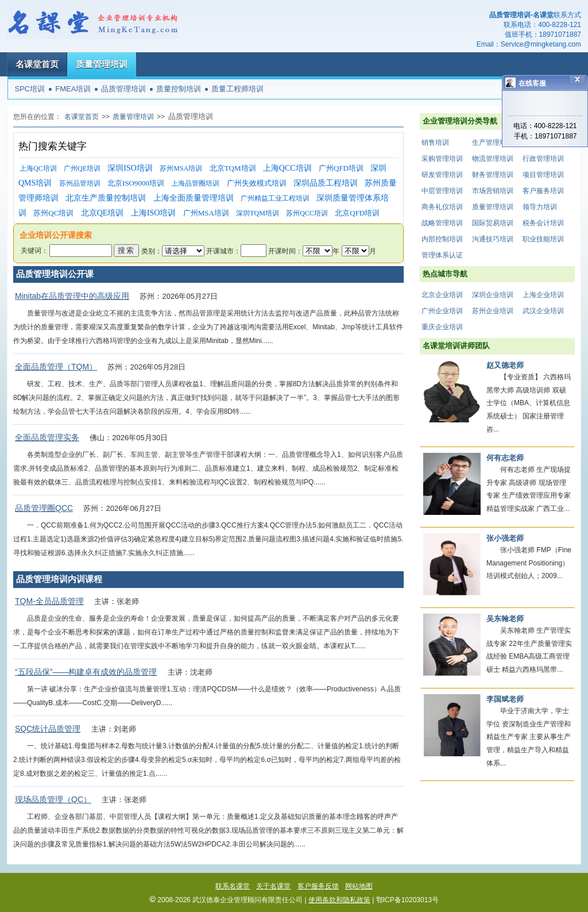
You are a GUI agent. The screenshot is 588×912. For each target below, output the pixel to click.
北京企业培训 (442, 295)
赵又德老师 (505, 365)
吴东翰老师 (505, 619)
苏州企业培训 (493, 311)
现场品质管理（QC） (53, 799)
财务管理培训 (493, 175)
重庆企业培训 (442, 327)
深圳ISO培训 (130, 168)
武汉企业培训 (543, 311)
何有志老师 (505, 458)
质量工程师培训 (237, 89)
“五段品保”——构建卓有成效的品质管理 (86, 672)
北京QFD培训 (357, 213)
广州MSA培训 (206, 213)
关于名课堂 (273, 886)
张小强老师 (505, 538)
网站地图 (359, 886)
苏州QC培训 (53, 213)
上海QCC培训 (287, 168)
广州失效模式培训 (257, 183)
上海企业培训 (543, 295)
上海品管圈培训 (195, 183)
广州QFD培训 (341, 168)
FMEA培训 (73, 89)
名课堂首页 (37, 64)
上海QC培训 (38, 168)
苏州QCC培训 (307, 213)
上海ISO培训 (154, 213)
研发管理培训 (442, 175)
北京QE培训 (102, 213)
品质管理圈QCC (44, 508)
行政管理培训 (543, 159)
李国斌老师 (505, 699)
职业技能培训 (543, 239)
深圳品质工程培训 (326, 183)
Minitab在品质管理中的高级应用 (72, 296)
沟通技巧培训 (493, 239)
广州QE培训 (82, 168)
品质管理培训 (123, 89)
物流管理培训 (493, 159)
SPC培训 (30, 89)
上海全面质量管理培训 (194, 198)
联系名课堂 (233, 886)
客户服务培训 (543, 191)
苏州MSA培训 (181, 168)
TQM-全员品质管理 (49, 601)
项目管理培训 (543, 175)
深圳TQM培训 (258, 213)
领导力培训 (540, 207)
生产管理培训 (493, 143)
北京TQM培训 (233, 168)
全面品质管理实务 (47, 437)
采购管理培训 (442, 159)
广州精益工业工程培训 (275, 198)
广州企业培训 (442, 311)
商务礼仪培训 (442, 207)
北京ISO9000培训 (136, 183)
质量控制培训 (179, 89)
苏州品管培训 (80, 183)
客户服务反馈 (318, 886)
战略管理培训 (442, 223)
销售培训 (435, 143)
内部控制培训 (442, 239)
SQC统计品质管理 (48, 729)
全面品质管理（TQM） (56, 367)
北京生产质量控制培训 (106, 198)
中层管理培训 (442, 191)
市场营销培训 (493, 191)
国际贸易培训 (493, 223)
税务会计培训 (543, 223)
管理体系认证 (442, 255)
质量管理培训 (102, 64)
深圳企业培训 (493, 295)
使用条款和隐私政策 (339, 900)
